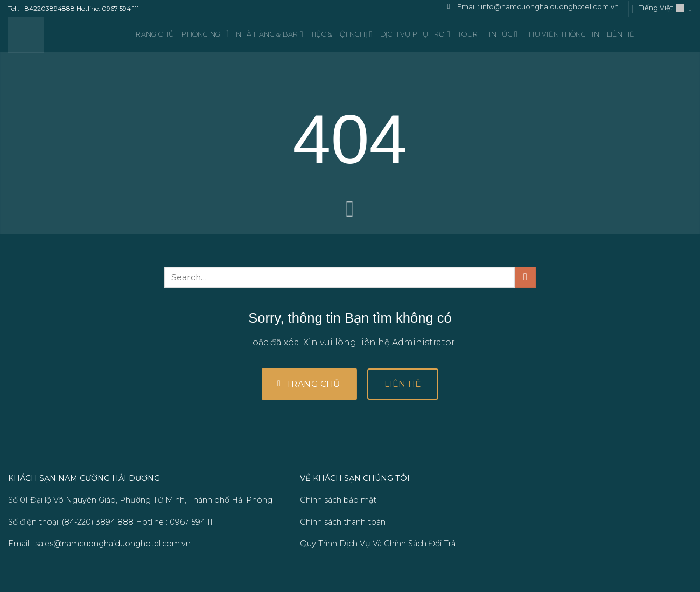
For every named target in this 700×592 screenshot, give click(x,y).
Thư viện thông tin (562, 34)
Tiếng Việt (666, 8)
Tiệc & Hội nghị (342, 34)
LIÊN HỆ (621, 34)
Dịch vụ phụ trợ (415, 34)
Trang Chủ (153, 34)
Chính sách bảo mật (338, 500)
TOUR (468, 34)
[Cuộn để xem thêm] (350, 210)
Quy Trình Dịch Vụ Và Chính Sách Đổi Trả (378, 544)
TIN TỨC (501, 34)
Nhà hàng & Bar (269, 34)
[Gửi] (525, 277)
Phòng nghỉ (205, 34)
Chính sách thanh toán (343, 522)
